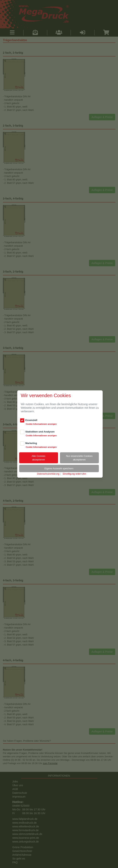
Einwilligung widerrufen (74, 474)
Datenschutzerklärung (48, 474)
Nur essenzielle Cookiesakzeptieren (79, 458)
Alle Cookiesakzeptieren (39, 458)
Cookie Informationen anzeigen (41, 424)
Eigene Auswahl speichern (59, 468)
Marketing (31, 443)
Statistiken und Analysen (40, 432)
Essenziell (31, 420)
